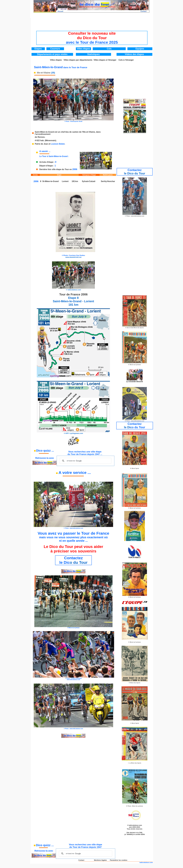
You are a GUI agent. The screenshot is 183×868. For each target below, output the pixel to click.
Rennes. (41, 137)
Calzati (92, 181)
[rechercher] (85, 461)
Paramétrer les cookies (119, 860)
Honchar (111, 181)
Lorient (65, 181)
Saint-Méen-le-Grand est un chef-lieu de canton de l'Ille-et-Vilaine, (65, 132)
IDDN (143, 834)
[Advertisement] (92, 23)
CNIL (141, 833)
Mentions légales (100, 860)
